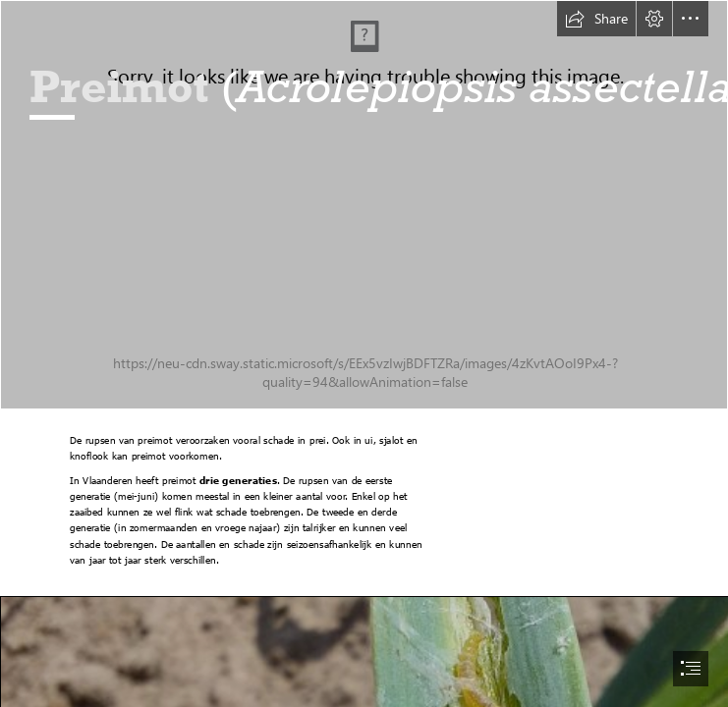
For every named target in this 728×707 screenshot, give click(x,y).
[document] (364, 353)
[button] (596, 19)
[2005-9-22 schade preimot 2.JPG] (364, 205)
